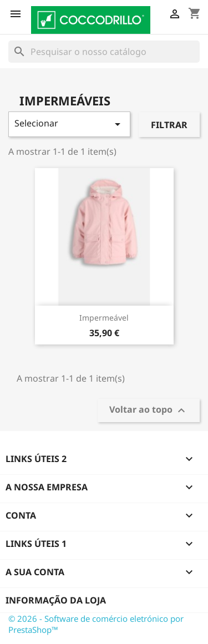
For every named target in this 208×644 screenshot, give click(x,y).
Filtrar (169, 125)
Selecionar (69, 124)
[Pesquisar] (104, 52)
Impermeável (104, 318)
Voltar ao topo (149, 411)
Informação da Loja (56, 600)
